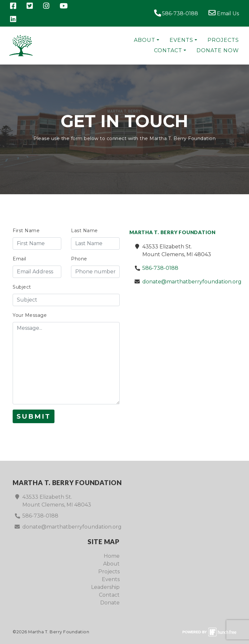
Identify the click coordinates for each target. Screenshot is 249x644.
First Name (26, 231)
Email (19, 259)
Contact (168, 50)
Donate (110, 603)
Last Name (84, 231)
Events (181, 40)
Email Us (224, 13)
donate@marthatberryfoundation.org (192, 282)
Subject (22, 287)
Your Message (30, 315)
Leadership (105, 587)
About (145, 40)
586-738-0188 (176, 13)
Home (112, 556)
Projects (223, 40)
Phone (79, 259)
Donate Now (218, 50)
